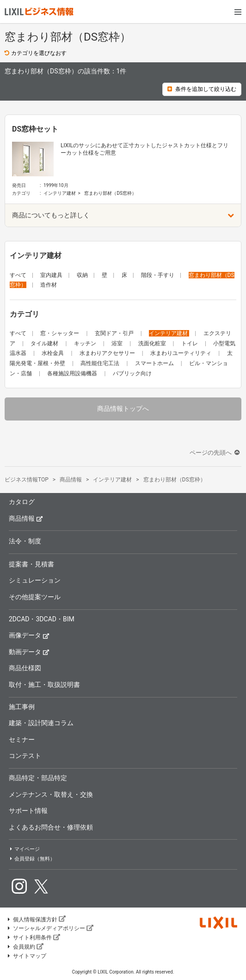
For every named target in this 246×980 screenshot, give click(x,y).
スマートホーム (155, 363)
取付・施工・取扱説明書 (44, 685)
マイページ (24, 849)
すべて (18, 275)
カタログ (22, 502)
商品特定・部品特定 (38, 778)
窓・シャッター (60, 333)
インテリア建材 (60, 193)
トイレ (190, 343)
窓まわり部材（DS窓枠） (110, 193)
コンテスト (25, 756)
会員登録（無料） (32, 859)
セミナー (22, 740)
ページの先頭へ (215, 453)
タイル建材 (45, 343)
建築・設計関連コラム (41, 723)
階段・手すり (158, 275)
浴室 (118, 343)
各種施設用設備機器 (73, 373)
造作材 (49, 285)
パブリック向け (132, 373)
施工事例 (22, 707)
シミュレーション (35, 580)
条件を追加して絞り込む (202, 89)
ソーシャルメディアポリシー (50, 928)
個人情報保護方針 (36, 920)
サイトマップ (26, 956)
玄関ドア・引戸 (115, 333)
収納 (82, 275)
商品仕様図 (25, 668)
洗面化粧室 (153, 343)
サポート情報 (28, 811)
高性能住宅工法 (101, 363)
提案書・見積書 (31, 564)
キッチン (86, 343)
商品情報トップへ (123, 409)
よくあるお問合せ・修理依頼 (51, 827)
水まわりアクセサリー (108, 353)
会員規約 (25, 947)
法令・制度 (25, 541)
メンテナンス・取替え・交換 (51, 794)
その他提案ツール (35, 597)
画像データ (29, 635)
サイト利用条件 (33, 938)
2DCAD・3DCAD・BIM (42, 619)
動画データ (29, 652)
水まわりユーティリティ (181, 353)
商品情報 (26, 518)
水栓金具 (53, 353)
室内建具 (51, 275)
